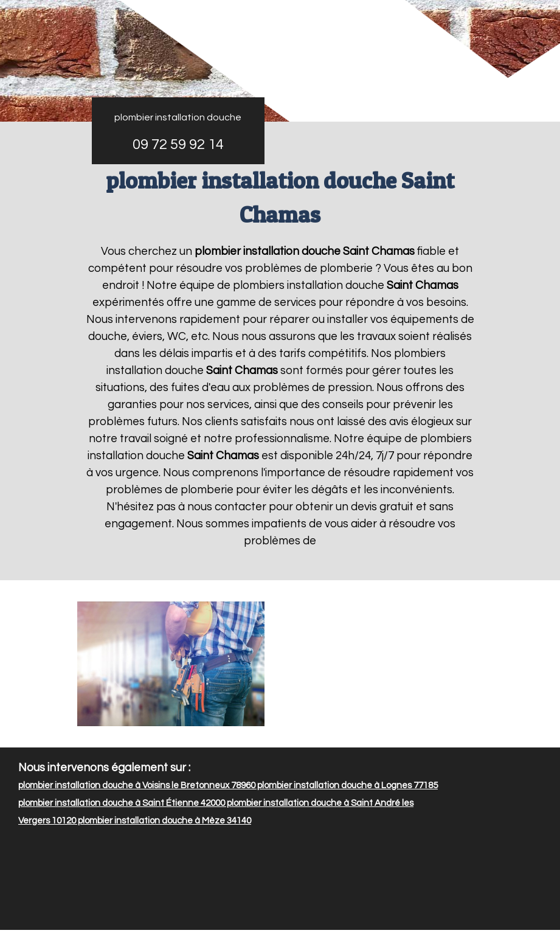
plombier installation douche (178, 117)
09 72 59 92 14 (178, 144)
